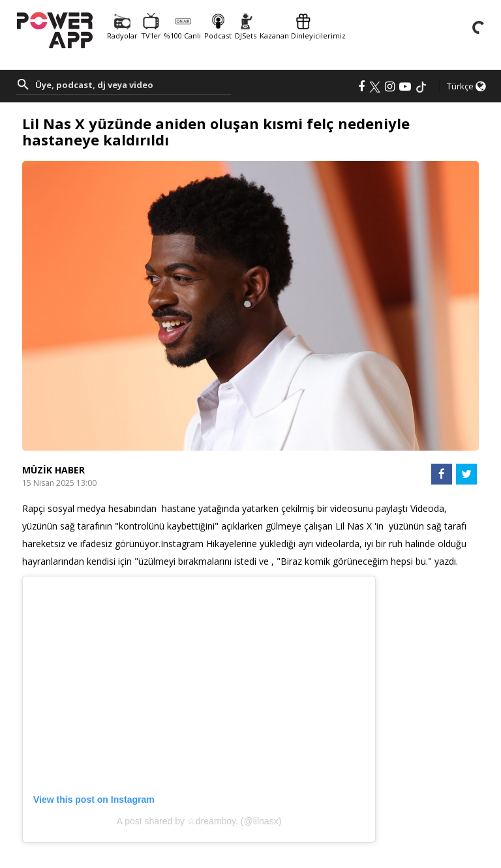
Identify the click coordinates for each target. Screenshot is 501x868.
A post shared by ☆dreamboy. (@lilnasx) (199, 821)
